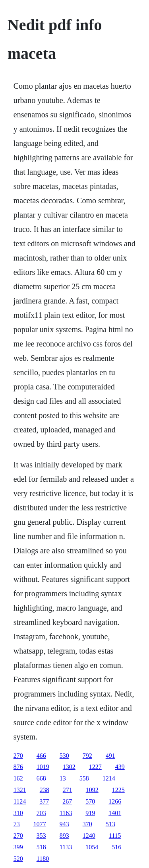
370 (87, 824)
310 (18, 813)
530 (64, 756)
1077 (40, 824)
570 (90, 801)
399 (18, 847)
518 (41, 847)
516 (116, 847)
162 (18, 778)
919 (90, 813)
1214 (109, 778)
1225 (118, 790)
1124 (20, 801)
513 (110, 824)
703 (41, 813)
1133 (66, 847)
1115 (115, 836)
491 (110, 756)
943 (64, 824)
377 (44, 801)
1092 (92, 790)
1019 (43, 767)
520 (18, 859)
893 (64, 836)
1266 (115, 801)
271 (68, 790)
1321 (20, 790)
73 (17, 824)
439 (120, 767)
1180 (43, 859)
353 (41, 836)
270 (18, 756)
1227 (95, 767)
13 (63, 778)
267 (67, 801)
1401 (115, 813)
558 (84, 778)
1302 (69, 767)
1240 (89, 836)
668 (41, 778)
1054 (92, 847)
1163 (66, 813)
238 (45, 790)
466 (41, 756)
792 (87, 756)
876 (18, 767)
